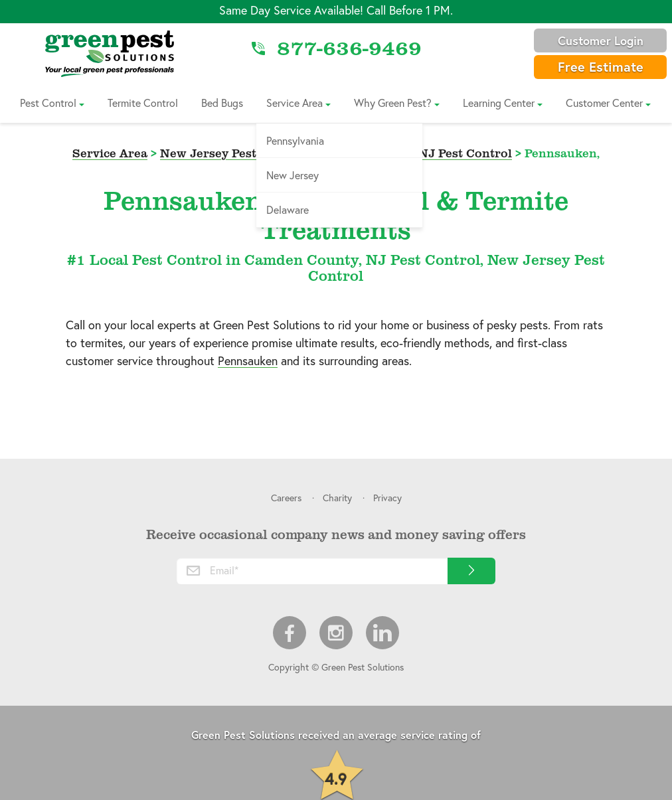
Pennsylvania (295, 140)
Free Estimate (601, 67)
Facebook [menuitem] (290, 633)
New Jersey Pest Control (233, 153)
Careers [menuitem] (286, 498)
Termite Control (143, 103)
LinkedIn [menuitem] (382, 633)
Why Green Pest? (393, 103)
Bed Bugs (222, 103)
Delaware (288, 209)
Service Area (294, 103)
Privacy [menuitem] (387, 498)
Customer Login (601, 40)
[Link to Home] (110, 53)
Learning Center (499, 103)
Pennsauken (248, 360)
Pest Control (48, 103)
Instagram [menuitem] (336, 633)
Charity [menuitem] (337, 498)
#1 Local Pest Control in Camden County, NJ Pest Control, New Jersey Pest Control (336, 267)
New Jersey (293, 175)
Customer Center (604, 103)
